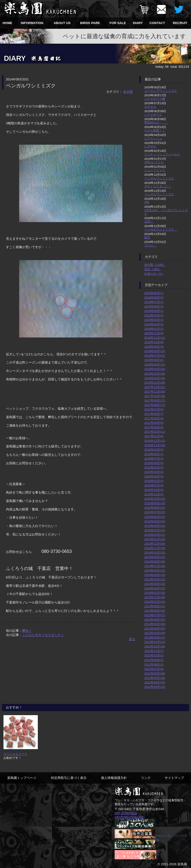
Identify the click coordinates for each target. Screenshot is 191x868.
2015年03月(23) (155, 530)
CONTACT (157, 23)
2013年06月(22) (155, 619)
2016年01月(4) (154, 485)
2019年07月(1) (154, 302)
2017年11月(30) (155, 391)
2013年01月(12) (155, 642)
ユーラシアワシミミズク (161, 91)
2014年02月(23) (155, 588)
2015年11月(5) (154, 494)
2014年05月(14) (155, 575)
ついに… (150, 245)
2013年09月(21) (155, 606)
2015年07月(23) (155, 512)
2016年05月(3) (154, 467)
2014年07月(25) (155, 566)
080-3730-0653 (126, 813)
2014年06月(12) (155, 570)
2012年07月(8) (154, 669)
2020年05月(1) (154, 293)
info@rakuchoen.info (129, 817)
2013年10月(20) (155, 602)
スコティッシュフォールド (162, 154)
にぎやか (150, 146)
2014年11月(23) (155, 548)
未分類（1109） (155, 265)
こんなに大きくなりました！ (43, 635)
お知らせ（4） (154, 274)
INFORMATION (32, 23)
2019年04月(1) (154, 315)
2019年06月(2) (154, 306)
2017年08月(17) (155, 405)
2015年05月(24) (155, 521)
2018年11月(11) (155, 338)
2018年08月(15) (155, 351)
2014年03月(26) (155, 584)
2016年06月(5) (154, 463)
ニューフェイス (155, 170)
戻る (132, 639)
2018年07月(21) (155, 355)
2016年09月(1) (154, 454)
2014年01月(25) (155, 593)
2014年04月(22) (155, 579)
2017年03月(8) (154, 427)
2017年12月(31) (155, 387)
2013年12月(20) (155, 597)
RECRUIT (180, 23)
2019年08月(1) (154, 297)
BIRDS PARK (90, 23)
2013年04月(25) (155, 628)
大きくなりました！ (158, 186)
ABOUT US (62, 23)
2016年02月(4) (154, 481)
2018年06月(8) (154, 360)
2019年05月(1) (154, 311)
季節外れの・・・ (156, 122)
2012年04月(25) (155, 682)
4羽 (147, 202)
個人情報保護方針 (114, 778)
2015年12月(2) (154, 490)
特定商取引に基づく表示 (69, 778)
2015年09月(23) (155, 503)
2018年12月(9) (154, 333)
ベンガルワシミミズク (159, 178)
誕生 (147, 237)
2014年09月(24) (155, 557)
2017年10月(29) (155, 396)
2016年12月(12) (155, 441)
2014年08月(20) (155, 561)
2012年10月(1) (154, 655)
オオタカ (150, 107)
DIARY (138, 23)
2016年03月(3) (154, 476)
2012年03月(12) (155, 687)
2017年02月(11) (155, 432)
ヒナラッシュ (153, 138)
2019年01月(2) (154, 329)
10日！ (149, 221)
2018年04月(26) (155, 369)
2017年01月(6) (154, 436)
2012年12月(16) (155, 646)
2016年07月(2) (154, 458)
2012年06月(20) (155, 673)
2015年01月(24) (155, 539)
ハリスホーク (153, 115)
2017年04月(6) (154, 423)
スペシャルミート (15, 754)
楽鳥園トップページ (22, 778)
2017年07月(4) (154, 409)
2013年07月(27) (155, 615)
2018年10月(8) (154, 342)
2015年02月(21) (155, 535)
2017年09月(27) (155, 400)
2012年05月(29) (155, 678)
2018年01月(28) (155, 383)
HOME (7, 23)
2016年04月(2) (154, 472)
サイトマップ (174, 778)
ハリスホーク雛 (155, 99)
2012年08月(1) (154, 664)
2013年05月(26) (155, 624)
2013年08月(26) (155, 611)
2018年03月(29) (155, 374)
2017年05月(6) (154, 418)
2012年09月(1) (154, 660)
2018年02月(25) (155, 378)
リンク (146, 778)
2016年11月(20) (155, 445)
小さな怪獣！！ (155, 130)
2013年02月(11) (155, 637)
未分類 (128, 92)
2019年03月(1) (154, 320)
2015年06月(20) (155, 517)
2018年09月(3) (154, 347)
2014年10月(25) (155, 552)
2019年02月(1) (154, 324)
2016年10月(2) (154, 450)
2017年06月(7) (154, 414)
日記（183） (153, 269)
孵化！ (27, 631)
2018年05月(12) (155, 364)
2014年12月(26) (155, 544)
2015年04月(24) (155, 526)
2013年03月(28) (155, 633)
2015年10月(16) (155, 499)
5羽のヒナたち (154, 162)
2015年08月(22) (155, 508)
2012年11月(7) (154, 651)
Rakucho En (164, 836)
